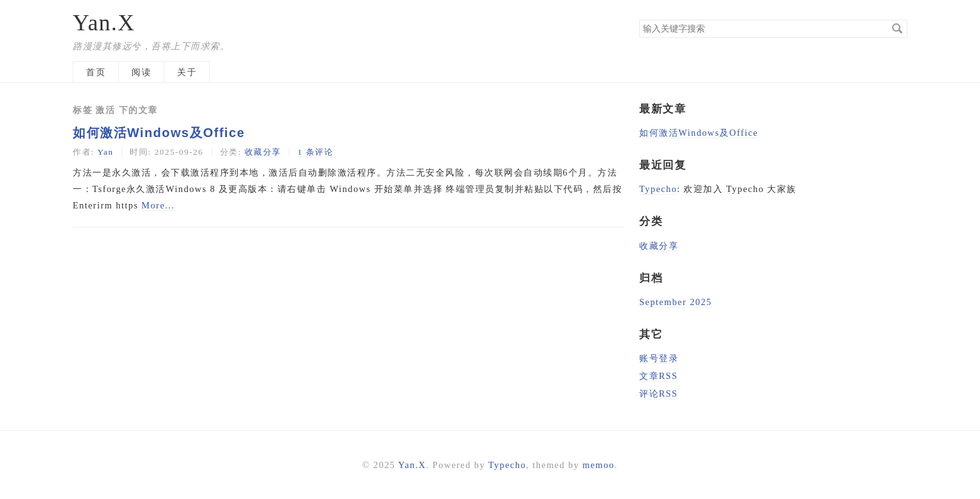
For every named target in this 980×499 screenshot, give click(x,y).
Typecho (658, 189)
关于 (187, 72)
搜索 (897, 28)
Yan (105, 152)
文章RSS (658, 376)
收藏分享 (263, 152)
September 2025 (676, 302)
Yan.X (104, 23)
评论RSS (658, 394)
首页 (96, 72)
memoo (598, 465)
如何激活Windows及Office (159, 133)
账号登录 (659, 358)
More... (158, 205)
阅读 (141, 72)
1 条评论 (315, 152)
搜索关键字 (639, 19)
